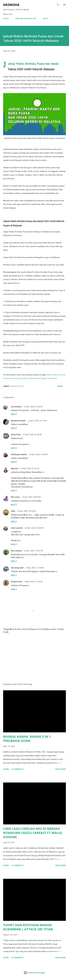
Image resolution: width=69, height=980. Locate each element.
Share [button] (60, 386)
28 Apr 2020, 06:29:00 (34, 528)
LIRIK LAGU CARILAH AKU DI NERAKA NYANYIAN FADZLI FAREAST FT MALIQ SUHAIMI (32, 833)
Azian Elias (16, 434)
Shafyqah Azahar (19, 454)
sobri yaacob (17, 528)
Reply (14, 414)
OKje (13, 511)
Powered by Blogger (35, 973)
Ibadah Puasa (17, 386)
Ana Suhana (16, 551)
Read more (61, 769)
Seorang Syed (17, 568)
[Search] (58, 5)
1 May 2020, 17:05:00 (35, 568)
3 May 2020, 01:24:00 (34, 582)
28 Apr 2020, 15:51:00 (33, 551)
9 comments (17, 958)
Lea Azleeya (16, 407)
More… (46, 18)
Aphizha (15, 468)
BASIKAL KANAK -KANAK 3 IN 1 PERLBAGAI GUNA (27, 739)
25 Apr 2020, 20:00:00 (27, 511)
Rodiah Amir (17, 582)
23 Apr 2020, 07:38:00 (32, 434)
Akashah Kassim (18, 421)
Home (6, 18)
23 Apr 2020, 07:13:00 (37, 421)
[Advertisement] (34, 656)
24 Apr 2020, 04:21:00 (30, 468)
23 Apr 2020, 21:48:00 (38, 454)
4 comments (17, 769)
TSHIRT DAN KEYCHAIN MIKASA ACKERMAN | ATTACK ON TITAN (28, 927)
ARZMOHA (11, 5)
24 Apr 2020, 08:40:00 (31, 497)
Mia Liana (15, 497)
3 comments (17, 865)
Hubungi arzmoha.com (26, 18)
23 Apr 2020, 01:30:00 (33, 407)
